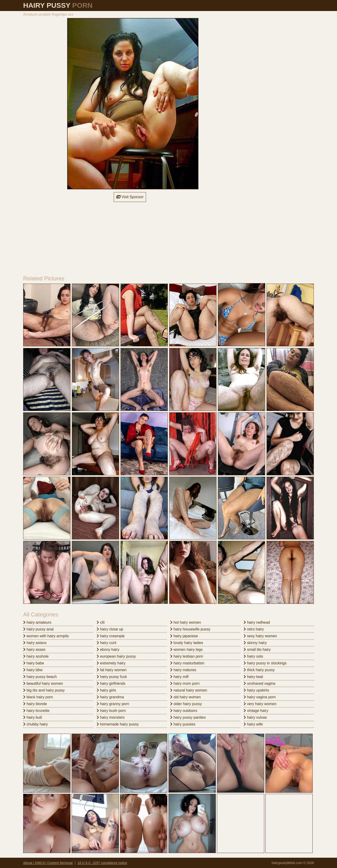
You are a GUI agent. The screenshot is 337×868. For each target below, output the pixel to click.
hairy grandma (110, 697)
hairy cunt (106, 643)
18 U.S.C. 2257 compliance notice (102, 863)
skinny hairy (255, 643)
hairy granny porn (113, 704)
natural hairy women (189, 690)
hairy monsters (111, 717)
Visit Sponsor (130, 197)
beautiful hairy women (43, 683)
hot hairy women (186, 622)
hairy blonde (35, 704)
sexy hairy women (260, 636)
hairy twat (253, 677)
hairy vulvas (255, 717)
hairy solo (253, 656)
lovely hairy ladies (187, 643)
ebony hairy (108, 650)
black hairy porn (38, 697)
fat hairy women (112, 670)
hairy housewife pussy (190, 629)
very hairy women (260, 704)
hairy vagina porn (260, 697)
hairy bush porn (111, 711)
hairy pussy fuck (112, 677)
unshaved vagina (259, 683)
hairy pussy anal (38, 629)
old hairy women (185, 697)
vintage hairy (256, 711)
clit (101, 622)
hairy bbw (33, 670)
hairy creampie (111, 636)
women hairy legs (186, 650)
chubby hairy (35, 724)
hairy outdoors (184, 711)
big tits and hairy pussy (44, 690)
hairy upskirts (256, 690)
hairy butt (33, 717)
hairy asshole (36, 656)
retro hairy (254, 629)
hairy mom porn (185, 683)
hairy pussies (183, 724)
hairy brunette (36, 711)
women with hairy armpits (46, 636)
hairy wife (253, 724)
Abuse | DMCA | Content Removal (48, 863)
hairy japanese (184, 636)
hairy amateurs (37, 622)
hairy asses (34, 650)
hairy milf (179, 677)
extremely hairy (111, 663)
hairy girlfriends (111, 683)
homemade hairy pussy (118, 724)
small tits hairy (257, 650)
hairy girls (106, 690)
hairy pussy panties (188, 717)
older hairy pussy (186, 704)
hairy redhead (257, 622)
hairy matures (183, 670)
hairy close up (110, 629)
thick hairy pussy (259, 670)
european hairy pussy (116, 656)
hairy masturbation (187, 663)
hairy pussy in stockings (265, 663)
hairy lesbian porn (187, 656)
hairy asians (35, 643)
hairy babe (34, 663)
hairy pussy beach (40, 677)
